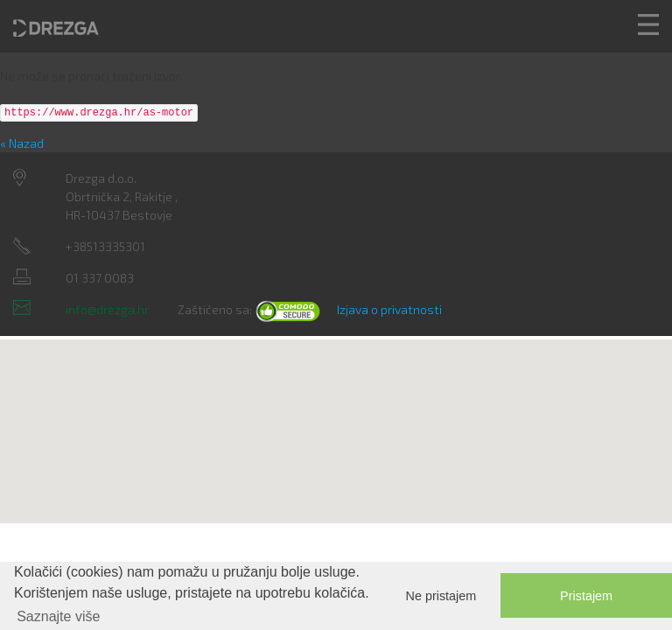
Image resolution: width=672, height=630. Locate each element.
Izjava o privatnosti (389, 309)
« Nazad (22, 143)
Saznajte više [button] (58, 616)
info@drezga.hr (107, 309)
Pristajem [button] (586, 596)
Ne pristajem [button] (441, 596)
